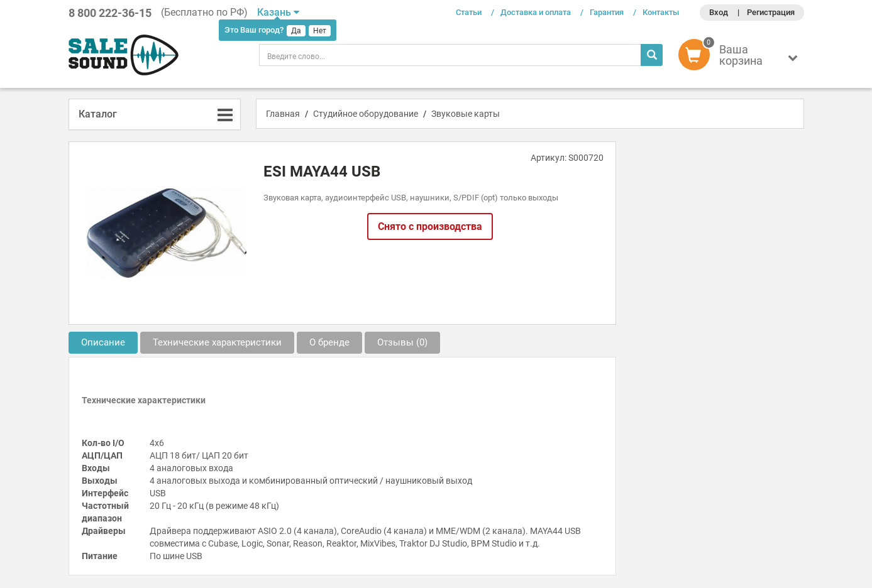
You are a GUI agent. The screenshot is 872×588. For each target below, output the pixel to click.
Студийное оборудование (366, 114)
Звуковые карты (466, 114)
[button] (741, 58)
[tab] (155, 114)
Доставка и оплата (536, 12)
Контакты (661, 12)
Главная (283, 114)
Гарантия (607, 12)
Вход (719, 12)
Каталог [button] (98, 114)
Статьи (469, 12)
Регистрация (771, 12)
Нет (320, 31)
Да (296, 31)
